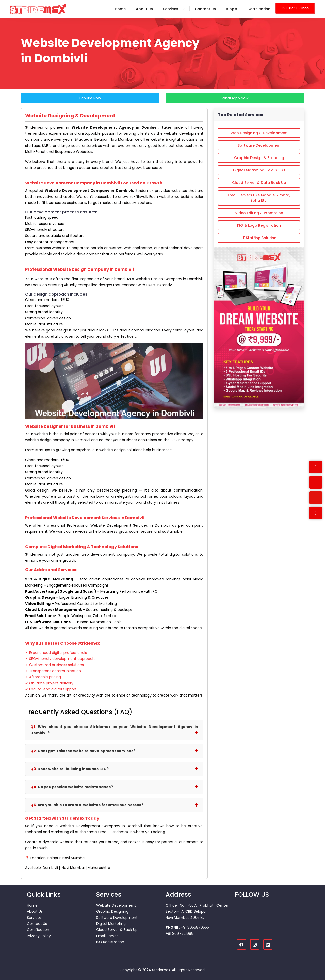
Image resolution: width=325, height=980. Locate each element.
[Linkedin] (268, 944)
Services (174, 9)
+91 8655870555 (295, 8)
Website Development (116, 905)
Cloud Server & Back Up (117, 930)
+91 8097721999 (180, 934)
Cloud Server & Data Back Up (259, 183)
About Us (144, 9)
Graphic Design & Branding (259, 158)
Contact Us (205, 9)
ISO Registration (110, 942)
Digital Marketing (111, 924)
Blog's (232, 9)
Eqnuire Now (90, 98)
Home (120, 9)
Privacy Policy (39, 936)
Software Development (259, 145)
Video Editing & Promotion (259, 213)
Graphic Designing (112, 911)
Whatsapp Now (235, 98)
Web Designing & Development (259, 133)
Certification (259, 9)
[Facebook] (241, 944)
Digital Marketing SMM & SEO (259, 170)
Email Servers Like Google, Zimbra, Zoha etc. (259, 198)
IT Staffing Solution (259, 238)
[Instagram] (255, 944)
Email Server (107, 936)
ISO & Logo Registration (259, 225)
